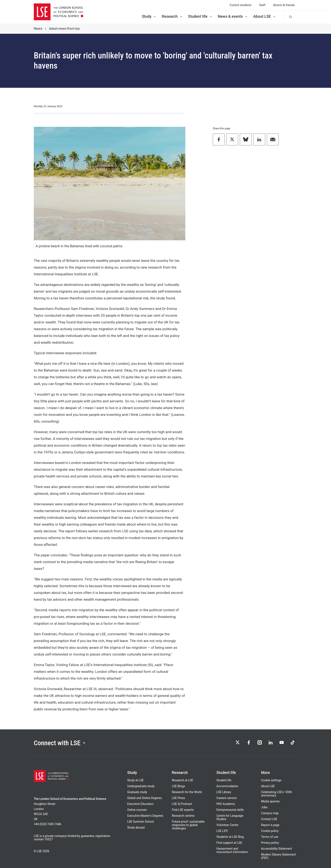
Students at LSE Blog (230, 837)
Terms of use (270, 837)
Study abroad (136, 827)
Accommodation (227, 786)
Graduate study (137, 792)
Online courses (137, 810)
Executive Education (140, 804)
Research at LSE (182, 780)
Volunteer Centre (227, 825)
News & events (233, 16)
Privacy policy (270, 843)
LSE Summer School (141, 822)
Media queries (270, 801)
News (38, 29)
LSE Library (224, 792)
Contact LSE (269, 819)
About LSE (265, 16)
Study (149, 16)
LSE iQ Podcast (182, 804)
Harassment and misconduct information (232, 850)
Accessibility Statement (277, 849)
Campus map (270, 813)
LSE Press (178, 798)
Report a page (270, 825)
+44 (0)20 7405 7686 (47, 824)
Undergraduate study (141, 786)
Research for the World (187, 792)
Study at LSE (136, 780)
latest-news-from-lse (64, 29)
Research (172, 16)
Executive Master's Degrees (145, 816)
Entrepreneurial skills (230, 810)
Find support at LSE (229, 843)
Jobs (264, 807)
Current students (240, 5)
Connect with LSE (60, 743)
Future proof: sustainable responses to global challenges (188, 825)
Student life (200, 16)
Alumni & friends (284, 5)
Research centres (183, 816)
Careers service (227, 798)
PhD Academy (226, 804)
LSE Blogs (178, 786)
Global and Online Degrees (145, 798)
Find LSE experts (183, 810)
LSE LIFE (222, 831)
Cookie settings (271, 780)
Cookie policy (270, 831)
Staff (262, 5)
